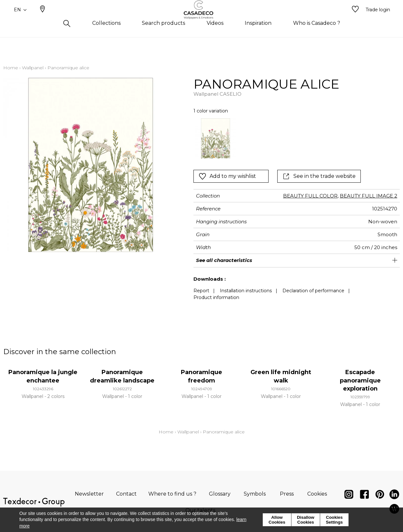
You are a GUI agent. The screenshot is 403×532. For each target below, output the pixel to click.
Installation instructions (246, 291)
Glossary (220, 494)
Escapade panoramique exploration (360, 380)
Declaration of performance (313, 291)
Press (287, 494)
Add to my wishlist (227, 176)
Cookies (317, 494)
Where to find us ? (172, 494)
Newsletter (89, 494)
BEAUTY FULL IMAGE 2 (369, 196)
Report (201, 291)
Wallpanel (33, 68)
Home (11, 68)
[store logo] (202, 20)
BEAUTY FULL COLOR (310, 196)
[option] (216, 138)
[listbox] (284, 138)
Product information (216, 297)
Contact (126, 494)
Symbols (255, 494)
